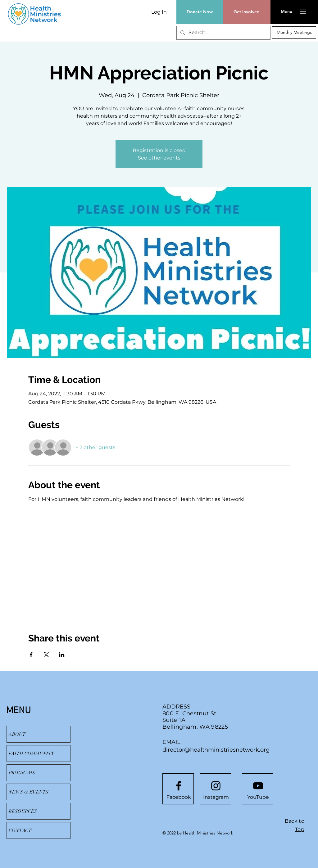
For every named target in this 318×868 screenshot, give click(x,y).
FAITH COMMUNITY (32, 753)
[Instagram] (216, 797)
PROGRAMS (22, 773)
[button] (286, 12)
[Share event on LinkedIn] (62, 655)
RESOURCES (23, 811)
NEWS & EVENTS (29, 792)
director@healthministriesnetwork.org (216, 750)
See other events (159, 158)
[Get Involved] (247, 12)
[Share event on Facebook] (31, 655)
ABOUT (17, 734)
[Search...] (223, 33)
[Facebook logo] (179, 786)
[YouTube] (258, 797)
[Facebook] (179, 797)
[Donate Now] (200, 12)
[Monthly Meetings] (294, 33)
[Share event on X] (46, 655)
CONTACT (20, 830)
